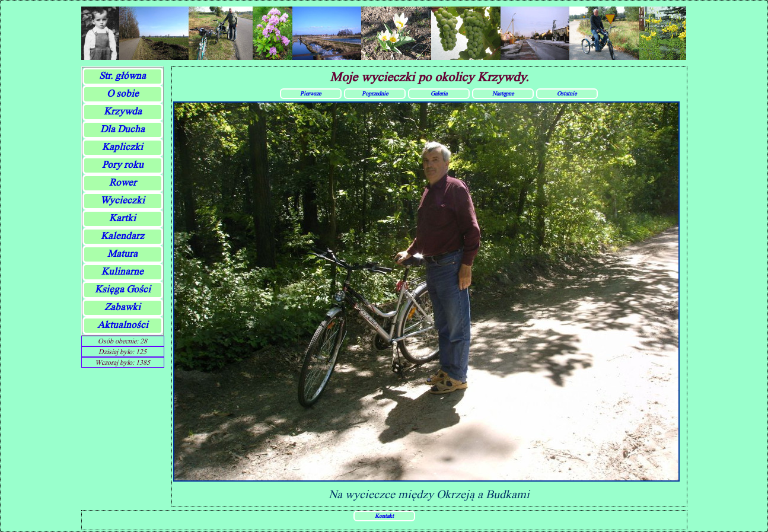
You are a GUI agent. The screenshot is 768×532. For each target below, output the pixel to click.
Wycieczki (122, 200)
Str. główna (122, 76)
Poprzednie (375, 93)
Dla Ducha (122, 129)
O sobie (123, 93)
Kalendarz (122, 236)
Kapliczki (122, 147)
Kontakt (384, 515)
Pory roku (123, 165)
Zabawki (122, 307)
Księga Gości (123, 289)
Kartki (122, 218)
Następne (503, 93)
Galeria (439, 93)
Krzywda (123, 111)
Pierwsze (310, 93)
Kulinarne (122, 271)
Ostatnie (567, 93)
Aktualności (123, 325)
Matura (122, 254)
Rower (123, 182)
